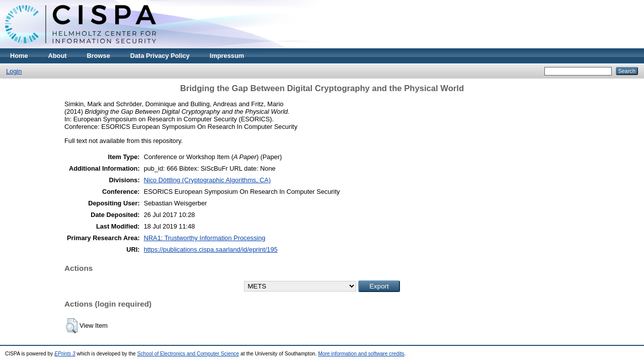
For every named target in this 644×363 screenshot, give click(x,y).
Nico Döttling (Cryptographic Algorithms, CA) (207, 180)
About (58, 56)
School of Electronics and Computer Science (188, 354)
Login (14, 71)
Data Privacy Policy (160, 56)
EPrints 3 (65, 354)
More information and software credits (361, 354)
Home (19, 56)
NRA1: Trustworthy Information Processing (205, 238)
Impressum (227, 56)
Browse (99, 56)
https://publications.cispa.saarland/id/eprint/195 (211, 249)
